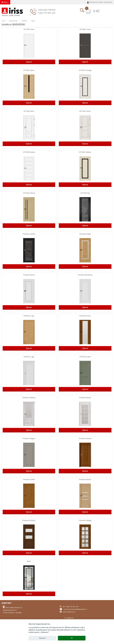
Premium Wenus (85, 398)
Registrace (108, 2)
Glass (29, 561)
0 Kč (96, 11)
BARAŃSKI (25, 21)
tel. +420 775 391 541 (71, 607)
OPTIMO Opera (29, 70)
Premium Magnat (29, 439)
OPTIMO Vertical (29, 193)
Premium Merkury (29, 398)
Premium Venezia (85, 439)
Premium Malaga (85, 520)
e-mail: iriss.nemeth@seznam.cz (75, 609)
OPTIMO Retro (29, 111)
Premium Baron (29, 275)
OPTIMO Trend (85, 29)
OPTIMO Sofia (29, 29)
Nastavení (42, 638)
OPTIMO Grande (29, 152)
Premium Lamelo (29, 234)
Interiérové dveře (13, 21)
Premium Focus (85, 316)
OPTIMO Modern (85, 152)
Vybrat (29, 62)
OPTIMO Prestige (85, 70)
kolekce (33, 21)
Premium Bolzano (29, 520)
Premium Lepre (85, 357)
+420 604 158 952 (47, 10)
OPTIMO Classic (85, 111)
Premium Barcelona (85, 275)
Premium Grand (85, 234)
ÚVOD (3, 21)
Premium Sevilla (29, 480)
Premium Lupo (29, 316)
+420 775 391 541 (47, 13)
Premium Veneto (85, 480)
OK (72, 638)
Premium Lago (29, 357)
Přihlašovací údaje (96, 2)
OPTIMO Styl (85, 193)
